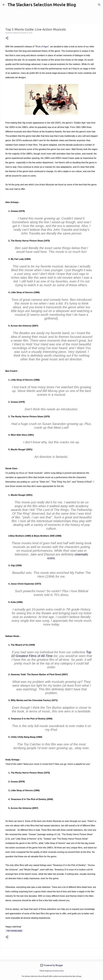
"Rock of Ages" (42, 47)
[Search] (80, 5)
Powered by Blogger (51, 965)
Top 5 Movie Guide (14, 931)
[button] (7, 38)
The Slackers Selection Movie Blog (42, 5)
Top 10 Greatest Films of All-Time (51, 654)
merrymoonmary (58, 971)
